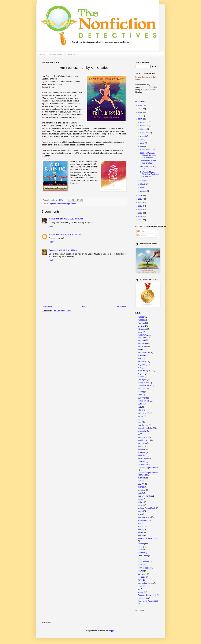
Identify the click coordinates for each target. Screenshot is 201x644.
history (140, 449)
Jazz (140, 481)
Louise (53, 200)
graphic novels (143, 440)
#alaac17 (141, 317)
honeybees (142, 455)
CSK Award (142, 398)
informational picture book (148, 468)
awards (141, 358)
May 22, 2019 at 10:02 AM (67, 250)
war (139, 589)
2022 (140, 112)
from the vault (143, 425)
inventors (141, 478)
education (142, 410)
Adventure (142, 329)
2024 (140, 105)
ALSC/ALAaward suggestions (144, 336)
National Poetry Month (147, 508)
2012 (140, 216)
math (140, 493)
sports (140, 565)
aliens (140, 332)
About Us (71, 55)
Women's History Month (147, 595)
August (143, 136)
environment (143, 413)
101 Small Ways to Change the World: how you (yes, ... (148, 155)
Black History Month (146, 371)
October (144, 129)
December (145, 122)
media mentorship (145, 496)
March (143, 184)
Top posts (142, 577)
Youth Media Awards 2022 (148, 601)
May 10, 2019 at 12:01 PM (71, 235)
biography (52, 204)
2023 (140, 109)
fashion (141, 416)
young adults (143, 598)
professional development (148, 538)
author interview (144, 352)
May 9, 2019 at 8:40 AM (73, 219)
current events (143, 401)
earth (140, 407)
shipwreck (142, 553)
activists (141, 326)
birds (140, 368)
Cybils (140, 404)
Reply (51, 226)
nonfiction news (144, 517)
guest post (142, 443)
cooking (141, 392)
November (145, 126)
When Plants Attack (148, 150)
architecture (142, 346)
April (142, 181)
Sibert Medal (143, 556)
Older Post (122, 307)
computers (142, 389)
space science (143, 562)
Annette (52, 250)
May (142, 147)
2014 (140, 209)
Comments (143, 236)
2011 (140, 220)
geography (142, 431)
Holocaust (142, 452)
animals (141, 340)
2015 (140, 206)
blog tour (141, 374)
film (139, 419)
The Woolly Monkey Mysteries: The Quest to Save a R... (149, 174)
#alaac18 (141, 320)
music (140, 505)
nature (140, 511)
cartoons (141, 377)
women (73, 204)
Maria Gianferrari (56, 219)
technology (142, 574)
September (145, 133)
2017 (140, 199)
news (140, 514)
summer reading (144, 568)
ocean (140, 523)
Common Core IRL (145, 386)
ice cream (142, 462)
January (144, 191)
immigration (142, 465)
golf (139, 434)
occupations (142, 520)
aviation (141, 355)
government (142, 437)
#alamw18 (142, 323)
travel (140, 580)
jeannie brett (54, 235)
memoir (141, 499)
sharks (140, 550)
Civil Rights (142, 380)
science (141, 544)
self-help (141, 547)
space (140, 559)
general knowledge (63, 204)
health (140, 446)
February (144, 188)
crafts (140, 395)
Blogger (111, 631)
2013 (140, 213)
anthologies (142, 343)
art (139, 349)
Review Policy (56, 55)
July (142, 140)
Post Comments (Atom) (62, 311)
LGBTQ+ (141, 484)
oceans (141, 526)
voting (140, 586)
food (139, 422)
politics (140, 532)
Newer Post (47, 307)
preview (141, 536)
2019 (140, 119)
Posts (140, 231)
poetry (140, 529)
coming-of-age (143, 383)
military (141, 502)
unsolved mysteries (145, 583)
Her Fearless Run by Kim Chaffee (148, 162)
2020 (140, 116)
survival (141, 571)
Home (42, 55)
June (142, 143)
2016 (140, 202)
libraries (141, 487)
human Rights (143, 458)
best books (142, 362)
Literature (142, 490)
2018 (140, 196)
